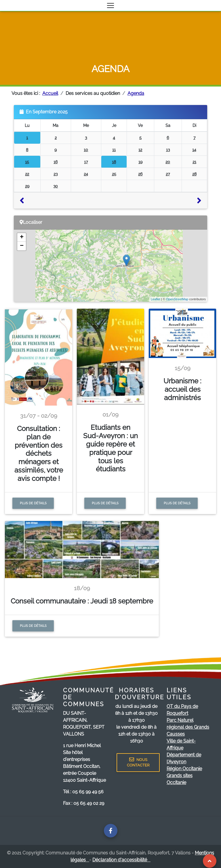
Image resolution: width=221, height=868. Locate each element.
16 (56, 162)
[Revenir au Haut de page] (210, 861)
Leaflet (156, 299)
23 (56, 174)
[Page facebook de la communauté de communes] (111, 831)
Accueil (50, 93)
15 (27, 162)
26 (140, 174)
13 (168, 150)
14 (194, 150)
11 (114, 150)
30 (56, 186)
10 (86, 150)
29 (27, 186)
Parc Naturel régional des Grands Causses (188, 727)
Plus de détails (33, 503)
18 (114, 162)
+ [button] (22, 237)
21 (194, 162)
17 (86, 162)
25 (114, 174)
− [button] (22, 246)
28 (194, 174)
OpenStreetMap (177, 299)
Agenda (136, 93)
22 (27, 174)
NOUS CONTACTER (138, 762)
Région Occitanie (184, 769)
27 (168, 174)
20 (168, 162)
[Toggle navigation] (110, 5)
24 (86, 174)
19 (140, 162)
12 (140, 150)
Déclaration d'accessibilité (121, 860)
